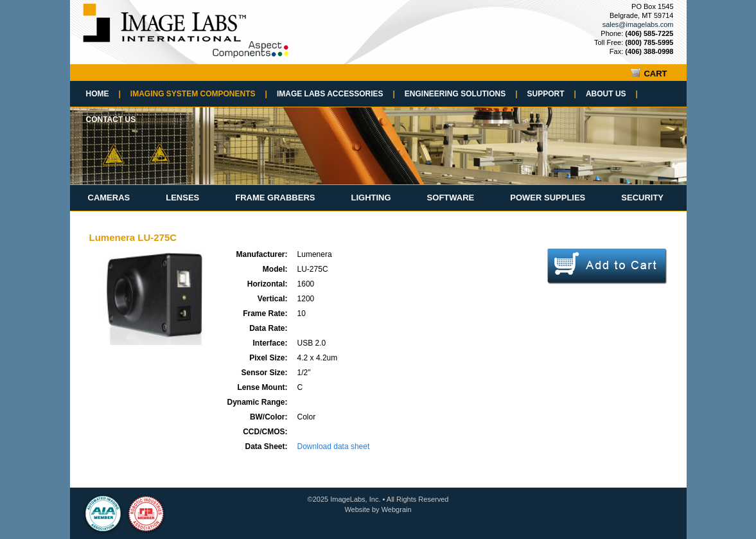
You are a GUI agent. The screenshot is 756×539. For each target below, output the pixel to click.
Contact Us (111, 119)
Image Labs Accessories (336, 94)
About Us (612, 94)
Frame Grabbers (275, 198)
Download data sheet (334, 446)
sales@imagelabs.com (638, 24)
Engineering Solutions (461, 94)
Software (451, 198)
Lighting (371, 198)
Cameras (109, 198)
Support (552, 94)
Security (642, 198)
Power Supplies (548, 198)
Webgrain (397, 509)
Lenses (182, 198)
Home (103, 94)
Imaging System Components (199, 94)
